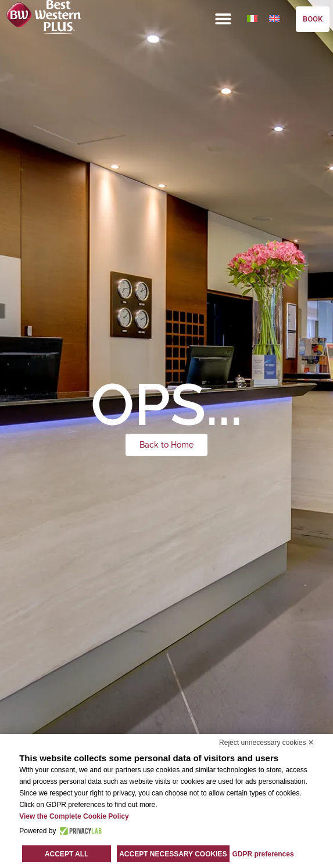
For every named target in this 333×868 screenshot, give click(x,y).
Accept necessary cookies (173, 854)
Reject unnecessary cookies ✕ (266, 743)
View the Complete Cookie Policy (74, 816)
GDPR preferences (263, 854)
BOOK (313, 19)
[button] (223, 18)
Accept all (67, 854)
